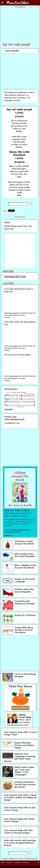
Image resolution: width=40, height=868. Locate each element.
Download (8, 409)
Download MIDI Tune (15, 276)
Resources (26, 862)
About (3, 862)
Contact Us (10, 862)
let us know (13, 313)
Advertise (18, 862)
